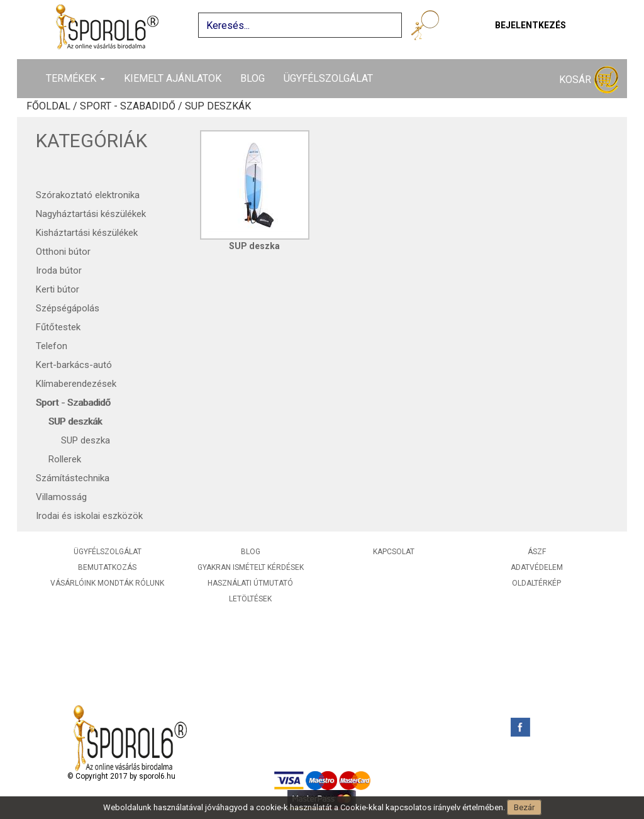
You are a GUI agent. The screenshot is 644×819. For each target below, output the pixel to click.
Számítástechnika (73, 478)
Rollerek (65, 459)
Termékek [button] (75, 78)
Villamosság (61, 497)
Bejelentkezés (530, 25)
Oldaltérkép (536, 583)
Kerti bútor (58, 289)
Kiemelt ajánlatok (173, 78)
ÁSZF (537, 552)
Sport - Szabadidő (73, 403)
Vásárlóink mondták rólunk (107, 583)
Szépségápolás (68, 308)
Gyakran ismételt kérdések (251, 567)
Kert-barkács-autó (74, 365)
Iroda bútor (59, 270)
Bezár (524, 807)
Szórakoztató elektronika (88, 195)
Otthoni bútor (63, 252)
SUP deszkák (75, 421)
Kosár (589, 80)
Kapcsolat (394, 552)
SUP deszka (86, 440)
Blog (253, 78)
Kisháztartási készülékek (87, 233)
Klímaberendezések (76, 384)
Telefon (52, 346)
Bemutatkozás (107, 567)
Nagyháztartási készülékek (91, 214)
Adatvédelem (537, 567)
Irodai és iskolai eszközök (89, 516)
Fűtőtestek (58, 327)
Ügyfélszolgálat (328, 78)
